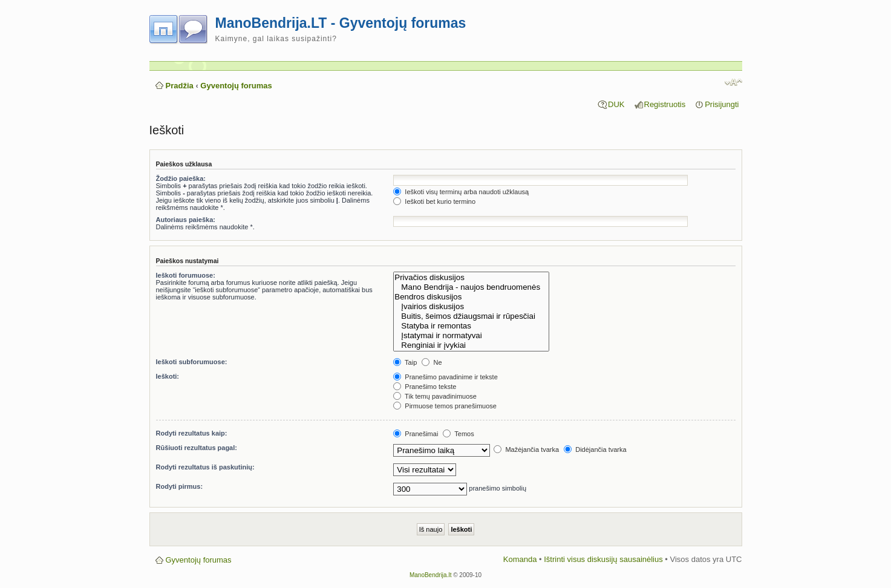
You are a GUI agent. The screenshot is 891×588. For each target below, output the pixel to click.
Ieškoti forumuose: (186, 275)
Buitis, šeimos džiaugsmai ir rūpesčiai (471, 316)
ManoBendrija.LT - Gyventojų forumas (341, 23)
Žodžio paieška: (181, 178)
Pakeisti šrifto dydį (733, 82)
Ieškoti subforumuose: (192, 362)
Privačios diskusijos (471, 278)
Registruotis (665, 104)
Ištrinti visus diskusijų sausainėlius (603, 559)
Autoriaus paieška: (186, 220)
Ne (432, 362)
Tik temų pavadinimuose (435, 396)
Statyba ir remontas (471, 326)
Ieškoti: (168, 376)
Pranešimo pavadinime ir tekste (446, 377)
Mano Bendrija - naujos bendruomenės (471, 287)
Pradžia (180, 86)
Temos (458, 434)
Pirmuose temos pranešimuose (445, 406)
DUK (616, 104)
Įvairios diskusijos (471, 307)
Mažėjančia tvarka (526, 449)
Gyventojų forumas (236, 86)
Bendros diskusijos (471, 297)
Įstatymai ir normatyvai (471, 336)
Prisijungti (722, 104)
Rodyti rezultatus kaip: (192, 433)
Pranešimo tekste (425, 387)
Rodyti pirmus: (180, 486)
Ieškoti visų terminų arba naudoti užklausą (461, 192)
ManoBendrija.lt (430, 575)
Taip (405, 362)
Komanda (520, 559)
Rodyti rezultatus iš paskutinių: (205, 467)
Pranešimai (416, 434)
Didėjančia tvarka (595, 449)
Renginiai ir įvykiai (471, 345)
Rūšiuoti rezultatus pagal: (197, 448)
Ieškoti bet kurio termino (434, 201)
